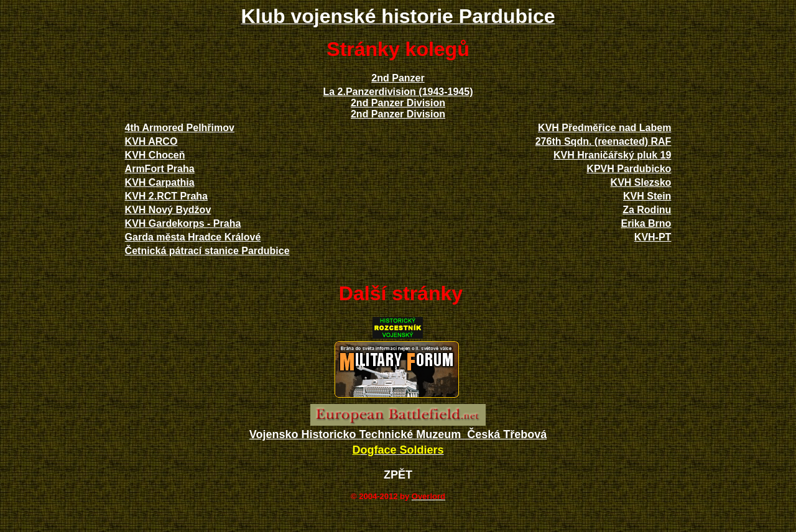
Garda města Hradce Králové (193, 237)
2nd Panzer (398, 78)
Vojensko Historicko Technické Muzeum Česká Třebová (398, 434)
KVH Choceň (155, 155)
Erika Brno (646, 223)
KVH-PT (653, 237)
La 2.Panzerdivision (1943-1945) (398, 92)
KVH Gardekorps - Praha (183, 223)
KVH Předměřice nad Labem (604, 128)
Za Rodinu (647, 210)
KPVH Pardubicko (629, 169)
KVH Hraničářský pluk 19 (612, 155)
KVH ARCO (151, 141)
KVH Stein (647, 196)
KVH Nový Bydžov (168, 210)
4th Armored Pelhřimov (180, 128)
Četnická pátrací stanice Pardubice (207, 251)
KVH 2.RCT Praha (166, 196)
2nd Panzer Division (398, 103)
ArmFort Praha (160, 169)
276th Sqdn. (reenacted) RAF (604, 141)
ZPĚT (398, 475)
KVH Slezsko (641, 182)
